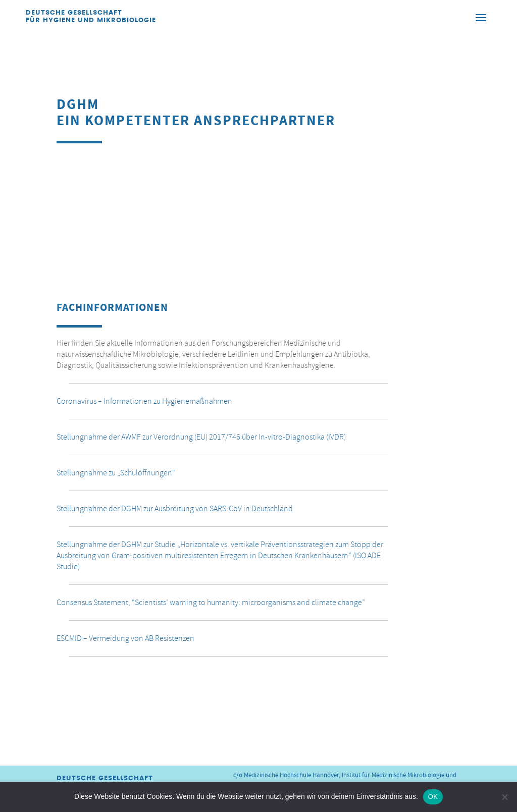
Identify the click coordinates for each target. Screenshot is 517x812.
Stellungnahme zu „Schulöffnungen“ (116, 473)
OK (433, 797)
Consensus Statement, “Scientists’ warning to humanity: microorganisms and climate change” (211, 603)
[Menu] (481, 17)
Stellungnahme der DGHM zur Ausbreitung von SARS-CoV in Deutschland (175, 509)
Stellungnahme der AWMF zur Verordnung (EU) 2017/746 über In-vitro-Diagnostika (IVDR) (201, 437)
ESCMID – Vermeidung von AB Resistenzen (125, 638)
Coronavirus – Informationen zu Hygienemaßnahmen (144, 401)
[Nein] (504, 797)
